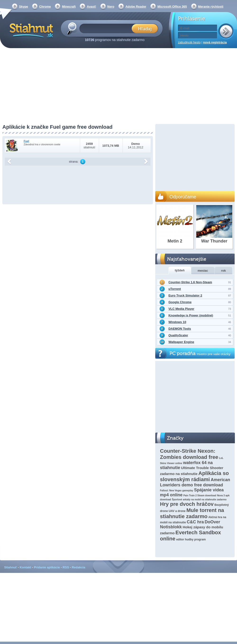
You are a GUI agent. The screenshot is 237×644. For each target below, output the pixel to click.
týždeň (180, 270)
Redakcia (79, 567)
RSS (66, 567)
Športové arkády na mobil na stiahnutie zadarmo (199, 500)
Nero (111, 7)
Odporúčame (183, 197)
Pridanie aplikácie (47, 567)
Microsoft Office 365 (172, 7)
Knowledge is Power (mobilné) (191, 315)
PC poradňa (200, 354)
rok (223, 271)
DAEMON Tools (180, 329)
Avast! (91, 7)
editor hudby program (191, 539)
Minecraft (69, 7)
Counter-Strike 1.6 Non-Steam (190, 282)
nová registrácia (215, 42)
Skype (23, 7)
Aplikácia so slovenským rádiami (194, 476)
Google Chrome (180, 302)
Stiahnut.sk (30, 30)
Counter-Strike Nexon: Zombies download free (189, 454)
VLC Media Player (181, 309)
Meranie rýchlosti (211, 7)
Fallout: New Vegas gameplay (177, 491)
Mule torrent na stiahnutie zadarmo (192, 513)
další (146, 162)
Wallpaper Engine (181, 342)
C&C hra (195, 522)
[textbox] (107, 28)
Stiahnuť (11, 567)
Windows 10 (177, 322)
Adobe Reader (136, 7)
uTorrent (175, 289)
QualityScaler (178, 335)
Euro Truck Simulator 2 (185, 295)
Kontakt (25, 567)
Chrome (45, 7)
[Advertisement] (119, 87)
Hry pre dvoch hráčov (187, 504)
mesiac (203, 271)
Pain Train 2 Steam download (200, 496)
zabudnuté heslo (189, 42)
